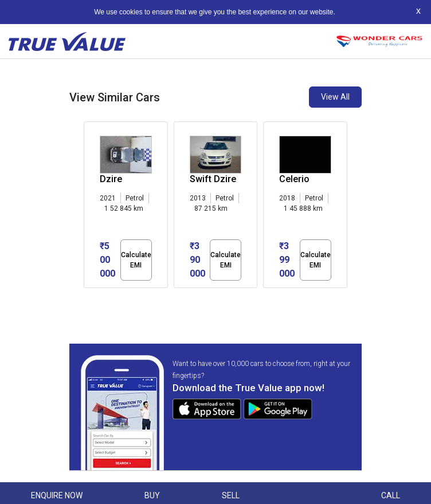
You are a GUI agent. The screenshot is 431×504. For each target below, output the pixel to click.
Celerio (294, 179)
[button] (87, 298)
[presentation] (90, 207)
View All (335, 97)
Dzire (111, 179)
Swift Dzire (213, 179)
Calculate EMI (136, 260)
